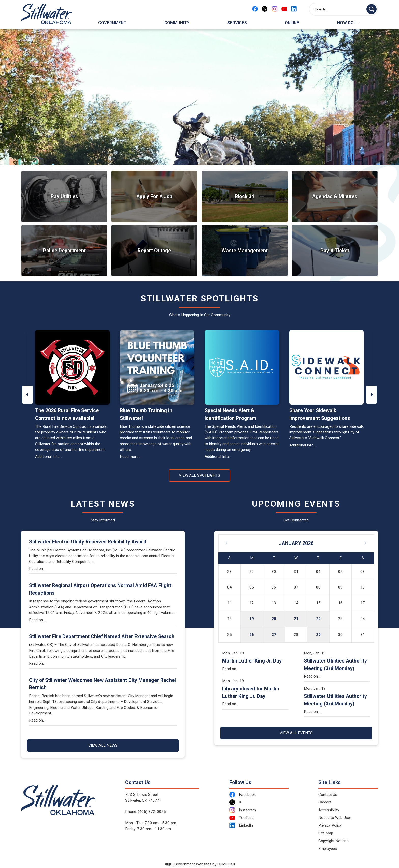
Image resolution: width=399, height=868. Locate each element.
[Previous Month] (226, 535)
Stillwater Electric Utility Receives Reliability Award (88, 533)
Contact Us (328, 786)
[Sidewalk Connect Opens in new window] (327, 359)
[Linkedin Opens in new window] (294, 9)
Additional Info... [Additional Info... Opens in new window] (303, 436)
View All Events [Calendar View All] (296, 724)
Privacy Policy (330, 817)
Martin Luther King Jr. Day (252, 652)
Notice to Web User (335, 809)
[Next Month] (366, 535)
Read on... (37, 560)
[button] (372, 9)
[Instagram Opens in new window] (275, 9)
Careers (325, 793)
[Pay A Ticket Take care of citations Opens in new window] (335, 242)
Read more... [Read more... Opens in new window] (130, 448)
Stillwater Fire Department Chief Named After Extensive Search (102, 628)
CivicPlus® (226, 856)
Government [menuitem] (112, 23)
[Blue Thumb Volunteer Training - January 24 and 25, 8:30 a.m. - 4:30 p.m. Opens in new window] (157, 359)
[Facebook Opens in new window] (255, 9)
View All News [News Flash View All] (103, 737)
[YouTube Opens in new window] (284, 9)
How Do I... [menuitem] (348, 23)
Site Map (326, 825)
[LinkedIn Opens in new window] (259, 817)
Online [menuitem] (292, 23)
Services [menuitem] (237, 23)
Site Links (330, 774)
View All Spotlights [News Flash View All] (199, 467)
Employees (328, 840)
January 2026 (296, 535)
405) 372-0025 (153, 803)
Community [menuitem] (177, 23)
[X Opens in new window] (265, 9)
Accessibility (329, 801)
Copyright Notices (333, 832)
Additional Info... (48, 448)
